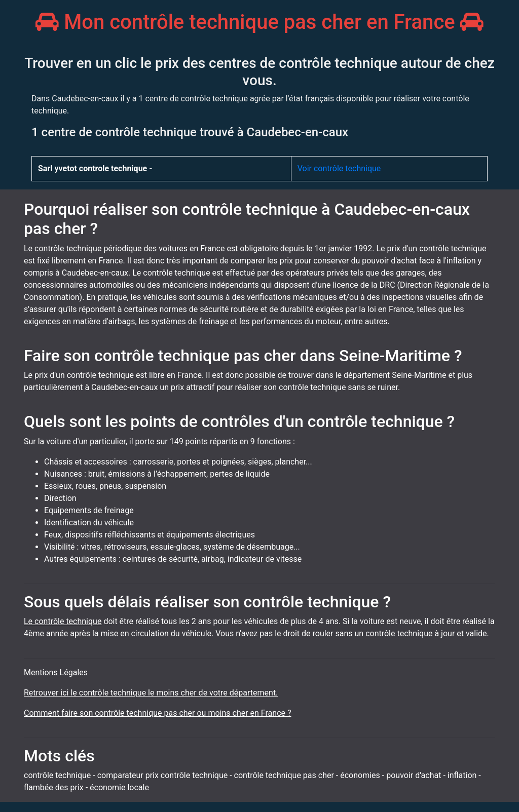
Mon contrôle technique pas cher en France (259, 22)
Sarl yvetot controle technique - (95, 168)
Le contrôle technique (63, 621)
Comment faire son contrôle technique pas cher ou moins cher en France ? (158, 713)
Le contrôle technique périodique (83, 248)
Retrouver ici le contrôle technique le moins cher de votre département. (151, 693)
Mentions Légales (56, 672)
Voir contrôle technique (339, 168)
